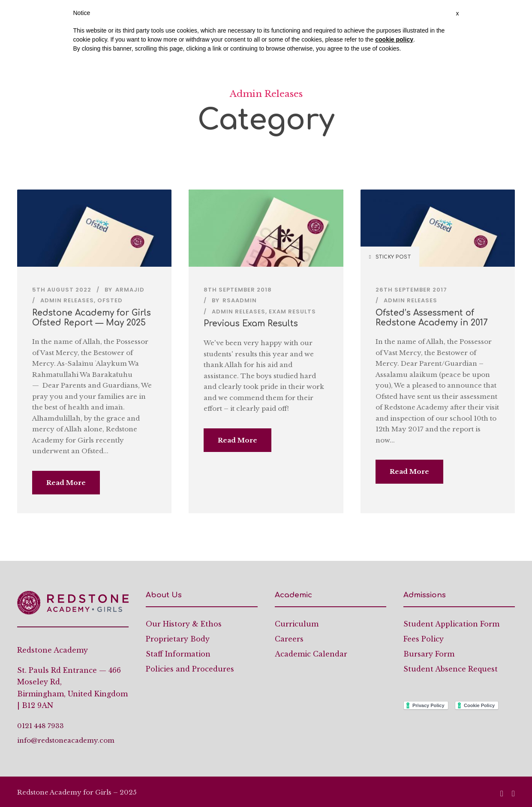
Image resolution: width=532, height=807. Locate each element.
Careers (289, 639)
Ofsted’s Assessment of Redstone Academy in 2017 (431, 318)
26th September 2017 (411, 290)
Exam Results (292, 312)
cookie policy (394, 39)
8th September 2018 (238, 290)
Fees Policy (424, 639)
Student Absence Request (451, 669)
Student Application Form (451, 624)
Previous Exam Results (251, 324)
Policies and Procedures (190, 669)
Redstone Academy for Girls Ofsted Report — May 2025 (92, 318)
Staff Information (178, 654)
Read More (66, 483)
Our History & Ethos (184, 624)
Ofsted (110, 300)
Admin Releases (67, 300)
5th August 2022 (62, 290)
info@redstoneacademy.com (66, 740)
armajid (130, 290)
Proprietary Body (178, 639)
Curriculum (297, 624)
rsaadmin (240, 300)
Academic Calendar (311, 654)
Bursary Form (429, 654)
